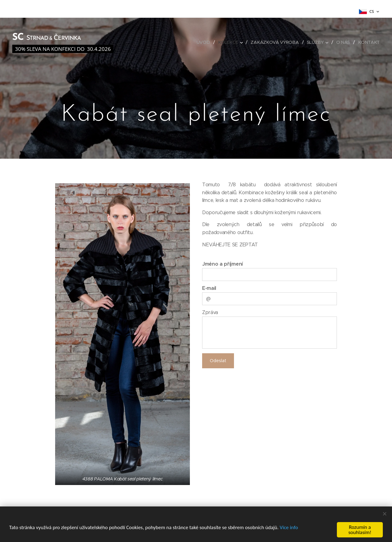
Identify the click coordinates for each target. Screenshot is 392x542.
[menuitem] (205, 42)
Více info (289, 527)
